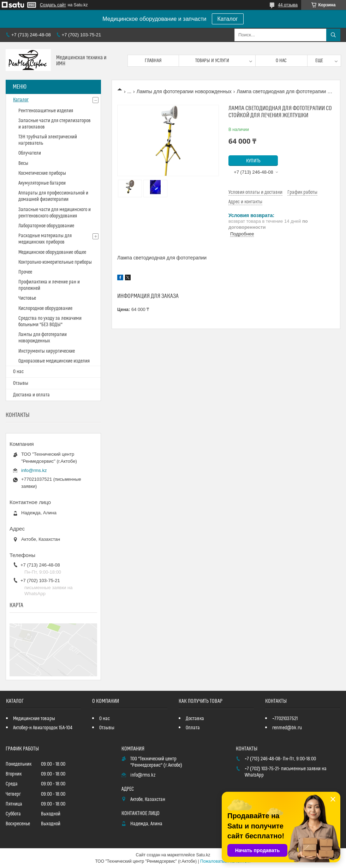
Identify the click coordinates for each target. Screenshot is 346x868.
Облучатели (30, 153)
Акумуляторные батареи (42, 183)
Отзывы (21, 383)
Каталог (228, 19)
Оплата (193, 728)
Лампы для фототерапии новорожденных (184, 91)
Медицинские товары (34, 719)
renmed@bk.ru (287, 728)
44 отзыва (288, 5)
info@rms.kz (34, 470)
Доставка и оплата (31, 395)
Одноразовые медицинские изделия (54, 361)
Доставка (195, 719)
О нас (281, 61)
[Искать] (333, 35)
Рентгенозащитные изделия (46, 111)
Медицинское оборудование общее (52, 252)
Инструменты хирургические (47, 351)
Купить (253, 161)
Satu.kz (203, 855)
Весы (23, 163)
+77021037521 (285, 719)
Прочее (25, 272)
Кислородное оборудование (45, 309)
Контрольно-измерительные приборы (55, 262)
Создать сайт (53, 5)
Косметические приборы (42, 173)
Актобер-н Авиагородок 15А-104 (43, 728)
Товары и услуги (212, 61)
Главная (153, 61)
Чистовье (27, 298)
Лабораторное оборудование (46, 226)
